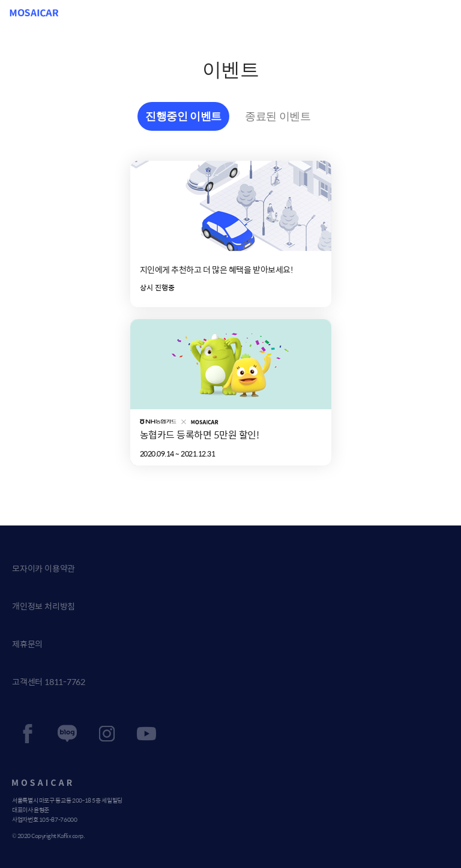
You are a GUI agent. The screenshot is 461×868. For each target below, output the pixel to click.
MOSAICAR (35, 13)
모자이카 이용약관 (44, 568)
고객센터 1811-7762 (49, 681)
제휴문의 (27, 644)
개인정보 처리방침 (44, 606)
